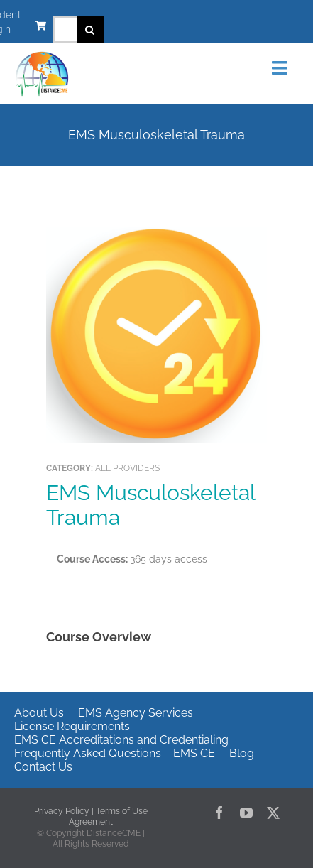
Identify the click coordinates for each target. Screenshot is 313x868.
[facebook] (219, 813)
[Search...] (65, 30)
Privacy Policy (62, 811)
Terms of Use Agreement (108, 817)
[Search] (90, 30)
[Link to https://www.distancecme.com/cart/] (40, 26)
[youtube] (246, 813)
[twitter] (273, 813)
